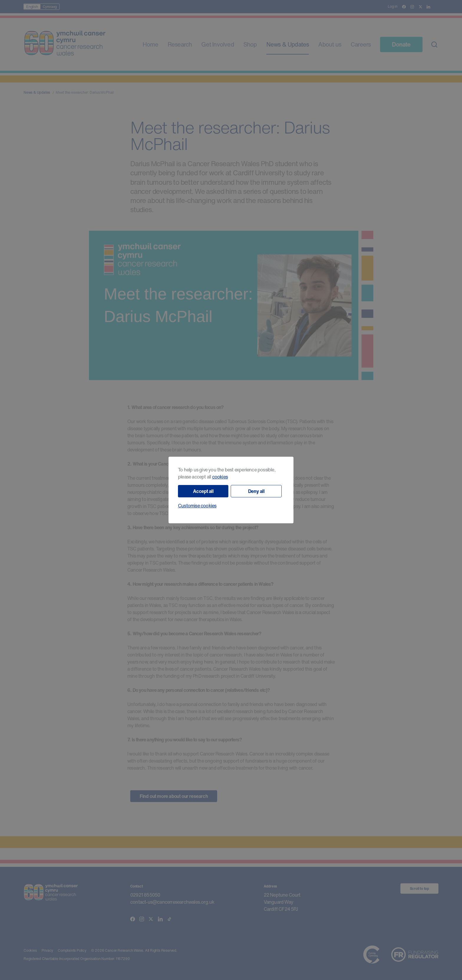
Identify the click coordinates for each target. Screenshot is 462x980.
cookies (220, 477)
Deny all (256, 491)
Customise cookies (197, 506)
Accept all (203, 491)
